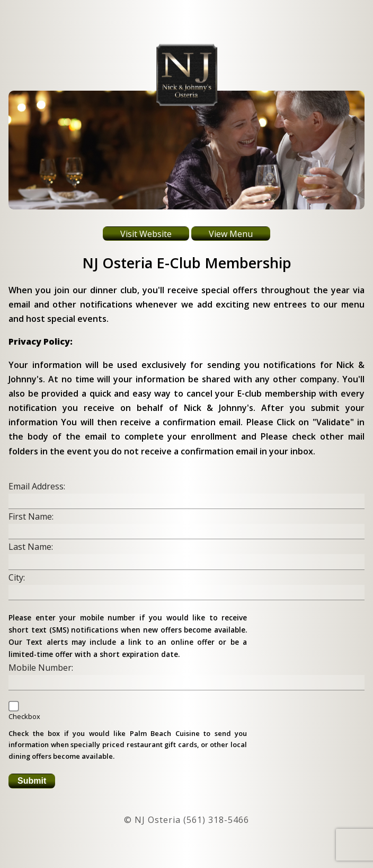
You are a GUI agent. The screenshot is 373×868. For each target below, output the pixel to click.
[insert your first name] (186, 532)
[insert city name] (186, 593)
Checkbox (24, 716)
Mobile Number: (41, 668)
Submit (32, 781)
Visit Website (146, 234)
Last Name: (31, 547)
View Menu (231, 234)
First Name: (31, 516)
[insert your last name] (186, 562)
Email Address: (37, 486)
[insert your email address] (186, 501)
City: (17, 577)
